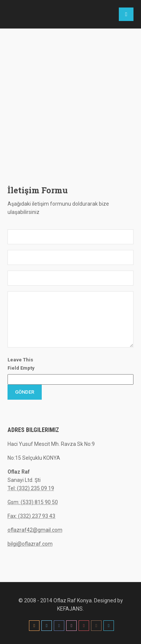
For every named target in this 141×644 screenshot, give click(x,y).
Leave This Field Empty (21, 364)
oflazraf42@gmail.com (35, 530)
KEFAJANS (70, 609)
